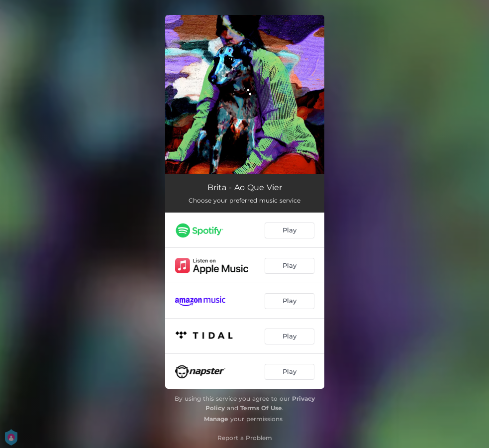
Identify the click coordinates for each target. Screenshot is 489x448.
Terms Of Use (261, 408)
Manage (216, 419)
